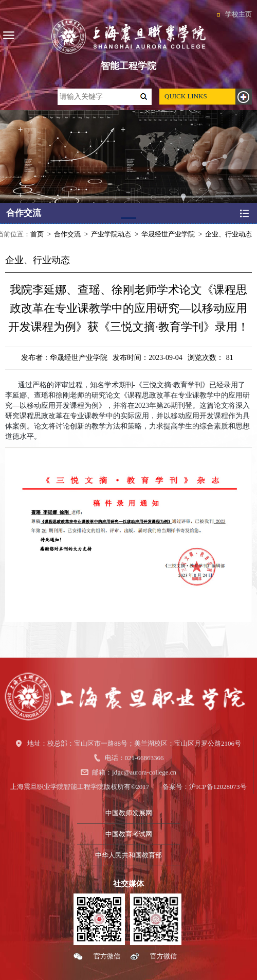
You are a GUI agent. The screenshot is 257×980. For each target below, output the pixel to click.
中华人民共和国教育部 (128, 855)
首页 (37, 234)
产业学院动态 (111, 234)
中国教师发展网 (129, 813)
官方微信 (107, 956)
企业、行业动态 (228, 234)
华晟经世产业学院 (168, 234)
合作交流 (67, 234)
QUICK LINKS (186, 96)
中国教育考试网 (129, 834)
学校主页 (238, 14)
